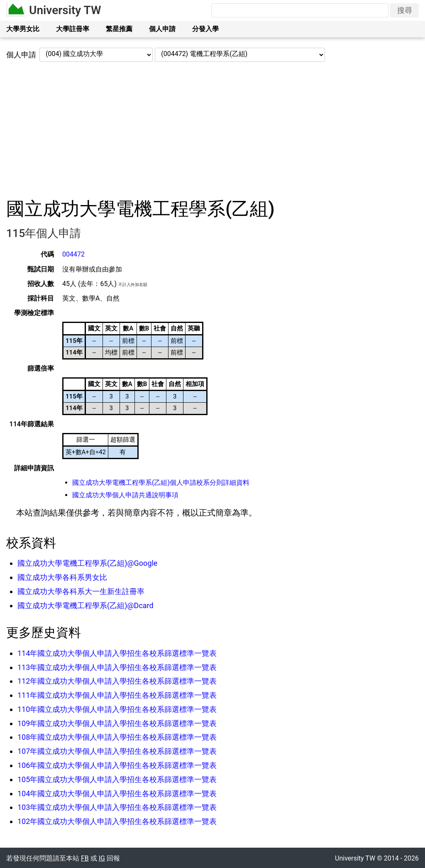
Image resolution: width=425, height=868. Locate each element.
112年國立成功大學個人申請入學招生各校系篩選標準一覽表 (117, 681)
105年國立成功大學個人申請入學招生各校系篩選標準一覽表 (117, 779)
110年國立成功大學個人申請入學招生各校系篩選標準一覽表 (117, 709)
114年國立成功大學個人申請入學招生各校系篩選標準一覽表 (117, 653)
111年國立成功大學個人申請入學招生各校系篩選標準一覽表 (117, 695)
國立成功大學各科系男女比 (62, 577)
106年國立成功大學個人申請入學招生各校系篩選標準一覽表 (117, 765)
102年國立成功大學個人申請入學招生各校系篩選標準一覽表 (117, 821)
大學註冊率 (73, 29)
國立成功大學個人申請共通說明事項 (125, 495)
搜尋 (405, 10)
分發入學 (205, 29)
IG (102, 858)
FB (85, 858)
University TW (65, 10)
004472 (73, 254)
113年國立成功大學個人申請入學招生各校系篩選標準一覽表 (117, 667)
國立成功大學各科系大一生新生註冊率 (81, 591)
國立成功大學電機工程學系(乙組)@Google (87, 563)
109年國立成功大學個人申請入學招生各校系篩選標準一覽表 (117, 723)
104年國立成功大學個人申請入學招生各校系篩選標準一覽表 (117, 793)
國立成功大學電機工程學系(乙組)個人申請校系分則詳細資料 (161, 483)
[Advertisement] (212, 130)
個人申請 (162, 29)
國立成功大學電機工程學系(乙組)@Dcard (85, 605)
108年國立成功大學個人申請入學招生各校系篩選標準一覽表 (117, 737)
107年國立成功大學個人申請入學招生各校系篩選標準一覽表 (117, 751)
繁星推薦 (119, 29)
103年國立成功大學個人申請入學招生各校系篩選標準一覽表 (117, 807)
